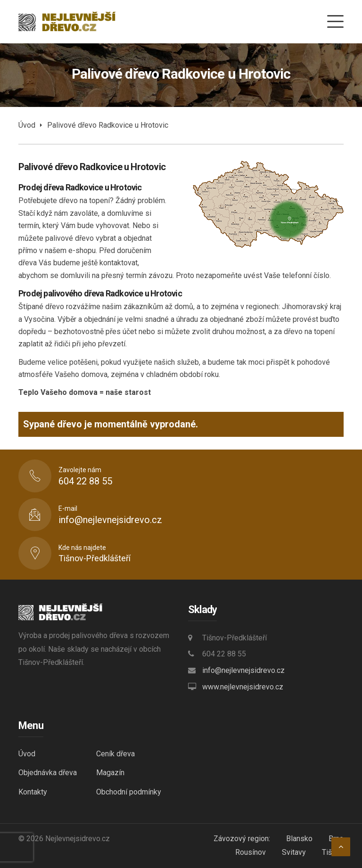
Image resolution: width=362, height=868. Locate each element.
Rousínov (251, 852)
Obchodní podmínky (129, 792)
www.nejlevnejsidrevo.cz (243, 687)
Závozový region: (242, 839)
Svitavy (294, 852)
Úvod (27, 125)
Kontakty (33, 792)
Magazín (110, 773)
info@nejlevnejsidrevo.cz (243, 670)
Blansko (299, 839)
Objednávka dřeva (48, 773)
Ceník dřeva (115, 754)
